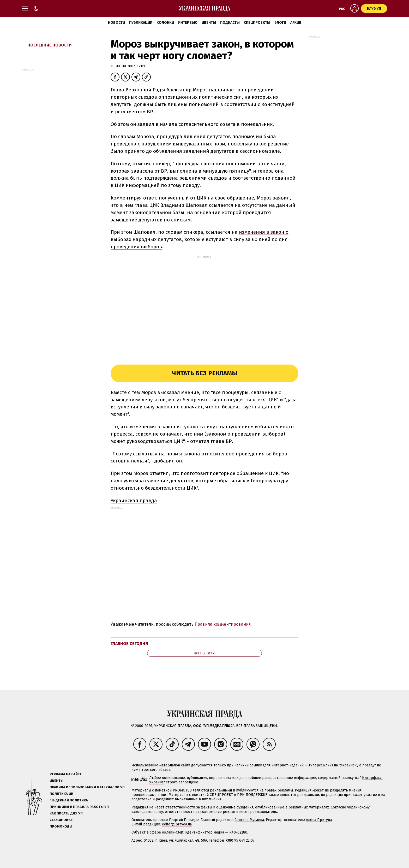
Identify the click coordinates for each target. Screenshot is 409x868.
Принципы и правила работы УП (79, 807)
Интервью (188, 23)
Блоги (280, 23)
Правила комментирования (223, 624)
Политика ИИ (61, 794)
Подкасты (230, 23)
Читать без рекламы (205, 373)
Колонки (165, 23)
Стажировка (61, 820)
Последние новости (50, 45)
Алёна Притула (319, 820)
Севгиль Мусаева (249, 820)
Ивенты (209, 23)
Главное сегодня (129, 644)
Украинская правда (134, 500)
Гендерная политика (69, 800)
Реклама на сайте (66, 774)
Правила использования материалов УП (87, 787)
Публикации (141, 23)
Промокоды (61, 826)
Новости (116, 23)
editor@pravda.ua (177, 824)
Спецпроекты (257, 23)
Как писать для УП (66, 813)
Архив (296, 23)
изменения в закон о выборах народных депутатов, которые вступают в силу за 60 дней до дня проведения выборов (200, 239)
